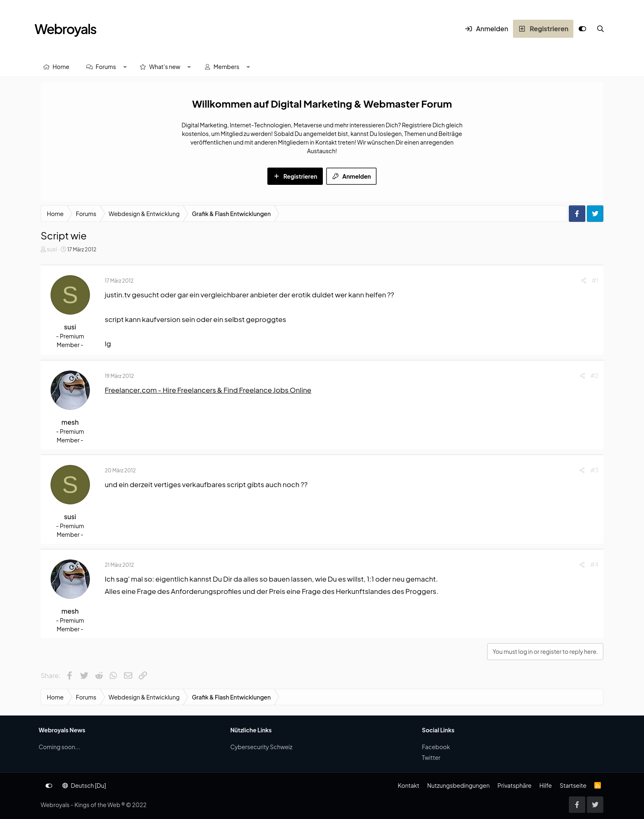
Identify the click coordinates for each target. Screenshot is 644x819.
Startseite (573, 785)
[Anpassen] (582, 29)
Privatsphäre (514, 785)
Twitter (431, 757)
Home (61, 67)
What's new (165, 67)
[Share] (584, 280)
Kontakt (408, 785)
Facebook (436, 747)
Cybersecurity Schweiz (261, 747)
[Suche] (600, 29)
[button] (125, 67)
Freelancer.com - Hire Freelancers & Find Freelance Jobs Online (208, 390)
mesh (70, 422)
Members (227, 67)
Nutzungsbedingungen (458, 785)
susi (52, 249)
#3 (594, 470)
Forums (106, 67)
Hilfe (545, 785)
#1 (595, 280)
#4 (594, 564)
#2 (595, 375)
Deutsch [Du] (84, 785)
